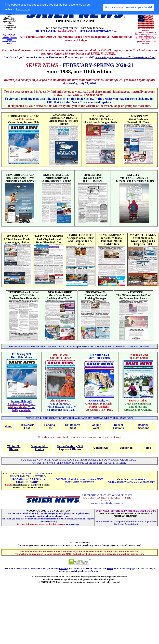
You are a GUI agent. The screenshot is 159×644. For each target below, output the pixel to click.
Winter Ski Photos (14, 448)
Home (8, 427)
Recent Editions (119, 427)
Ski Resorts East (27, 427)
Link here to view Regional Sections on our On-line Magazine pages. (9, 39)
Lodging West (96, 427)
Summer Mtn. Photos (39, 448)
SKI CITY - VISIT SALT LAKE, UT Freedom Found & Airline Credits (134, 178)
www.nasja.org (72, 524)
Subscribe (126, 448)
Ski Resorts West (73, 427)
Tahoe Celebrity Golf (70, 446)
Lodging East (50, 427)
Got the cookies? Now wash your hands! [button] (128, 7)
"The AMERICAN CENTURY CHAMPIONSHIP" (28, 480)
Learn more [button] (23, 9)
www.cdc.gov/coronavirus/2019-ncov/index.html (125, 57)
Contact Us (101, 448)
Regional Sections (144, 427)
